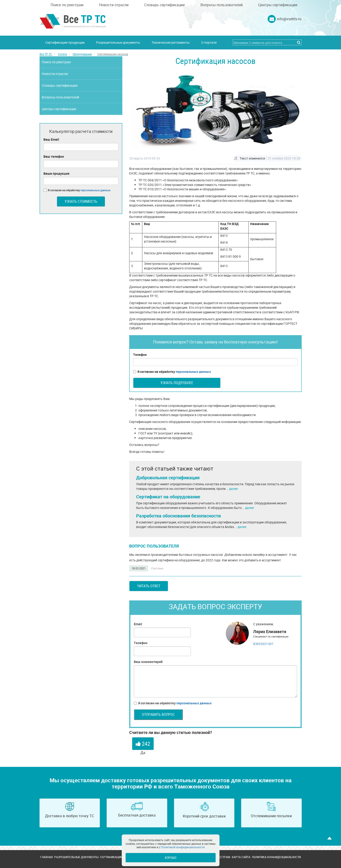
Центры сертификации (278, 5)
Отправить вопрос (158, 714)
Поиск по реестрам (67, 5)
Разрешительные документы (118, 42)
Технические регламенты (171, 42)
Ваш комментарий (148, 662)
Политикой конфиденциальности (183, 847)
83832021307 (263, 644)
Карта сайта (241, 857)
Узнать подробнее (177, 383)
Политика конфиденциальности (276, 857)
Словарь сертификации (164, 5)
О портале (209, 42)
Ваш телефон (54, 156)
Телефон (140, 355)
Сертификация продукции (65, 42)
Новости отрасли (114, 5)
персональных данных (193, 372)
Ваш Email (51, 139)
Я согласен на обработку (172, 372)
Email (138, 624)
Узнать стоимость (81, 201)
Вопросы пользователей (222, 5)
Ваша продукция (56, 173)
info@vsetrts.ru (289, 19)
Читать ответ (149, 586)
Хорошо (170, 858)
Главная (46, 857)
